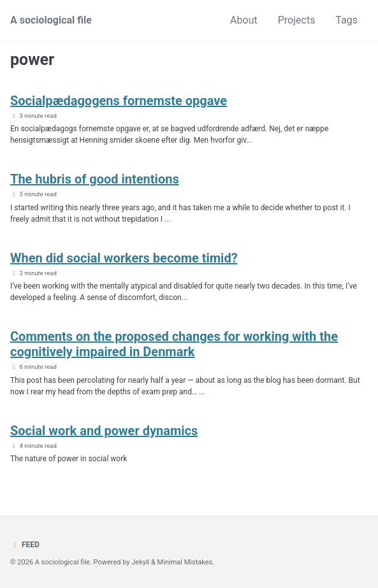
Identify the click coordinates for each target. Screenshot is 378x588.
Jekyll (140, 562)
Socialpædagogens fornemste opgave (119, 101)
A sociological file (51, 20)
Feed (25, 545)
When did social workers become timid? (124, 258)
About (244, 20)
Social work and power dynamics (104, 431)
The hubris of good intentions (95, 179)
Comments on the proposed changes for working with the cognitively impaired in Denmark (174, 344)
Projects (297, 20)
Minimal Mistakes (185, 562)
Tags (346, 20)
